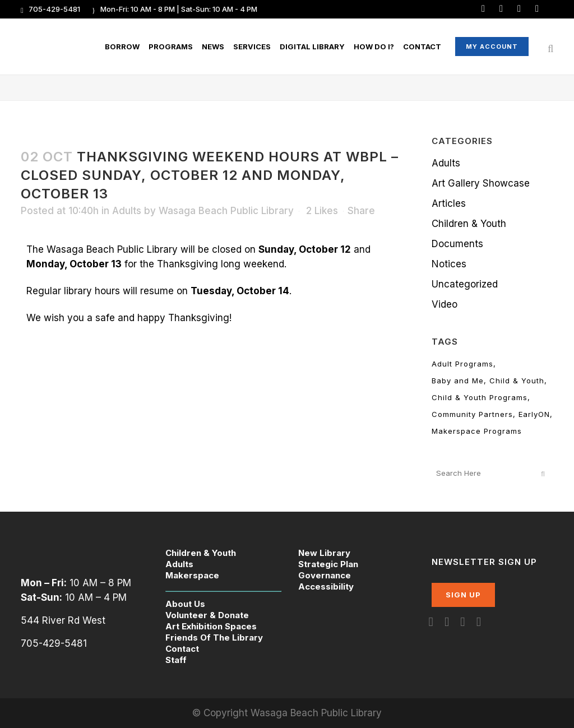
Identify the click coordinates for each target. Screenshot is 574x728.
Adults (127, 211)
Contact (182, 649)
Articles (449, 203)
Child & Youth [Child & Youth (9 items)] (517, 381)
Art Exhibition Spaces (211, 626)
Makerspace (192, 575)
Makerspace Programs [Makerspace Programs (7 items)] (477, 431)
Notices (449, 264)
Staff (176, 660)
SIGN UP (463, 595)
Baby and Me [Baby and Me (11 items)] (458, 381)
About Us (185, 604)
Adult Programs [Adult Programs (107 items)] (462, 364)
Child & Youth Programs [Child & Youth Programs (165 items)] (480, 397)
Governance (325, 575)
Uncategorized (465, 284)
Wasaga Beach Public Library (226, 211)
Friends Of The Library (214, 637)
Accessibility (326, 586)
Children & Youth (469, 224)
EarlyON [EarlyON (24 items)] (534, 414)
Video (445, 304)
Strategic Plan (328, 564)
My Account (491, 47)
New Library (324, 553)
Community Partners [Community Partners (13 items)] (472, 414)
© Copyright (221, 713)
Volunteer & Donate (207, 615)
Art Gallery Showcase (481, 183)
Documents (457, 244)
